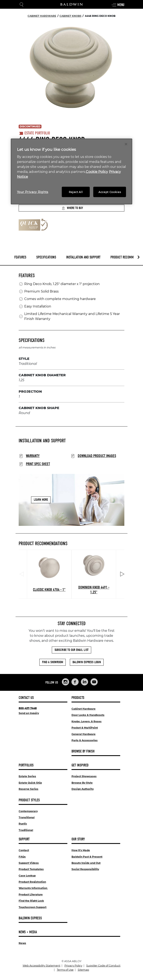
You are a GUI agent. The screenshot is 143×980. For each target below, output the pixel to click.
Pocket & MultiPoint (85, 728)
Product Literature (31, 895)
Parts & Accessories (85, 740)
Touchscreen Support (33, 907)
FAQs (22, 857)
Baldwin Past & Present (87, 857)
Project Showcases (84, 776)
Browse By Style (82, 783)
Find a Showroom (53, 662)
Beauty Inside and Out (86, 863)
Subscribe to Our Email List (71, 650)
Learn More (41, 500)
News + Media (28, 932)
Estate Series (27, 776)
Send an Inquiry (29, 713)
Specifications (46, 257)
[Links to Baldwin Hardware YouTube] (94, 682)
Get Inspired (80, 765)
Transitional (27, 817)
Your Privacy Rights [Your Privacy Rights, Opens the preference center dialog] (33, 192)
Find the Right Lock (31, 901)
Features (20, 257)
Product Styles (29, 800)
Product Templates (31, 869)
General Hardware (84, 734)
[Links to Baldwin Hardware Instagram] (65, 682)
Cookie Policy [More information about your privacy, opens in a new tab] (97, 172)
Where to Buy (72, 208)
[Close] (126, 144)
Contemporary (28, 811)
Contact (24, 850)
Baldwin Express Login (87, 662)
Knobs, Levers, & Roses (87, 721)
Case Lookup (27, 876)
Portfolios (26, 765)
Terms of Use (65, 970)
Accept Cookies (110, 192)
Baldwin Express (30, 918)
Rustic (23, 824)
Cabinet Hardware (84, 709)
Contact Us (26, 698)
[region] (72, 171)
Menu (118, 5)
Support (24, 839)
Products (78, 698)
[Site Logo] (71, 4)
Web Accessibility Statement (41, 966)
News (22, 943)
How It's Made (81, 850)
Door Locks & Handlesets (88, 715)
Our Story (78, 839)
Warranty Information (33, 888)
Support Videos (29, 863)
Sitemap (83, 970)
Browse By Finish (83, 751)
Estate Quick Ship (30, 783)
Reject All (76, 192)
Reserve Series (28, 789)
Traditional (26, 830)
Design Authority (83, 789)
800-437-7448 (28, 708)
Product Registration (32, 882)
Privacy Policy (73, 966)
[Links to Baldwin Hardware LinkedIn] (85, 682)
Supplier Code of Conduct (103, 966)
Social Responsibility (85, 869)
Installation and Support (83, 257)
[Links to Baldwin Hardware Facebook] (75, 682)
